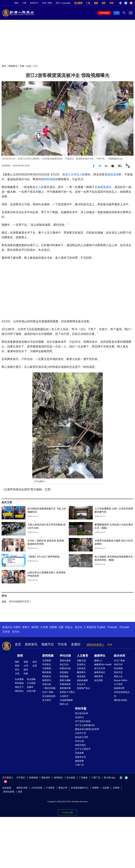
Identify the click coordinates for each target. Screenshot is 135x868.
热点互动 (64, 664)
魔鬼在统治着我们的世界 (87, 729)
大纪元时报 (37, 788)
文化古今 (81, 684)
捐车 (104, 3)
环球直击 (47, 664)
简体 (50, 3)
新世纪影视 (9, 792)
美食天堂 (118, 672)
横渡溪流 (113, 175)
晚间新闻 (47, 672)
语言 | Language (63, 3)
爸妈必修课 (82, 680)
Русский (124, 627)
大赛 (24, 3)
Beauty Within (121, 680)
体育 (35, 666)
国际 (17, 662)
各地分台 (34, 3)
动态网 (106, 788)
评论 (17, 670)
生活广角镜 (119, 661)
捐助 (96, 3)
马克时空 (64, 696)
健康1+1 (98, 661)
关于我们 (21, 778)
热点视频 (31, 679)
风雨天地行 (80, 745)
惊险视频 (49, 179)
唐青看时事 (65, 688)
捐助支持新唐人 (95, 645)
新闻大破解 (65, 680)
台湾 (26, 666)
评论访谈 (65, 656)
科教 (26, 674)
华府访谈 (47, 684)
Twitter (126, 3)
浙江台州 (71, 175)
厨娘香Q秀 (119, 688)
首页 (4, 66)
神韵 (16, 3)
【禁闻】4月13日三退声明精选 (43, 557)
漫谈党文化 (80, 757)
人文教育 (83, 656)
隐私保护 (46, 778)
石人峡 (81, 175)
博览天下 (19, 687)
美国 (17, 666)
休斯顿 (53, 627)
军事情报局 (65, 684)
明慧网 (95, 788)
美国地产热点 (83, 688)
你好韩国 (118, 668)
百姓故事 (79, 753)
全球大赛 (31, 691)
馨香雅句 (81, 672)
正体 (44, 3)
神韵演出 (19, 691)
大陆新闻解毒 (66, 700)
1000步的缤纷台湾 (122, 694)
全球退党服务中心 (80, 788)
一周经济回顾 (49, 688)
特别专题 (81, 709)
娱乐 (35, 662)
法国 (61, 627)
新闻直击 (47, 676)
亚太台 (79, 627)
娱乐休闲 (119, 656)
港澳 (26, 662)
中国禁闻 (47, 668)
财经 (26, 670)
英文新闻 (78, 3)
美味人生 (118, 676)
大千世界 (118, 684)
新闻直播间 (105, 13)
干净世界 (50, 788)
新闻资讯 (13, 66)
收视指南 (33, 778)
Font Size (120, 165)
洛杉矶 (35, 627)
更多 (20, 792)
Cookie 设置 (67, 812)
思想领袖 (64, 676)
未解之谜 (81, 661)
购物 (112, 3)
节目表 (62, 644)
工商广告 (79, 765)
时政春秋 (64, 672)
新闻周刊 (47, 680)
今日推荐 (31, 683)
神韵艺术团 (22, 788)
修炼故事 (79, 761)
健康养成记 (100, 672)
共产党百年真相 (83, 721)
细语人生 (64, 704)
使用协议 (58, 778)
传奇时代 (79, 717)
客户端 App (110, 778)
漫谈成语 (81, 676)
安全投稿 (71, 778)
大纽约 (17, 627)
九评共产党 (80, 733)
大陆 (22, 66)
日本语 (6, 632)
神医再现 (99, 676)
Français (113, 627)
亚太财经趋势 (49, 696)
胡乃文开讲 (100, 668)
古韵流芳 (81, 668)
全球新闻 (47, 661)
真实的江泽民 (82, 737)
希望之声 (63, 788)
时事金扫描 (65, 668)
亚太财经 (47, 700)
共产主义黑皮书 (83, 749)
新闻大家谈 (65, 661)
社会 (29, 66)
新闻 (20, 656)
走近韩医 (99, 680)
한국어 (16, 632)
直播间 (76, 644)
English (101, 627)
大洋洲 (44, 627)
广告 (88, 3)
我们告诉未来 (82, 713)
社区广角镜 (48, 692)
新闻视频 (48, 656)
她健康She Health (103, 664)
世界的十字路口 (67, 692)
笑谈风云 (81, 664)
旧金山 (69, 627)
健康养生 (100, 656)
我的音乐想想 (120, 700)
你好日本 (118, 664)
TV (117, 13)
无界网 (116, 788)
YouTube (131, 3)
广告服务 (83, 778)
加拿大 (26, 627)
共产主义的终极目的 (85, 725)
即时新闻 (19, 683)
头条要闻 (19, 679)
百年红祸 (79, 741)
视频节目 (48, 644)
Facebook (120, 3)
